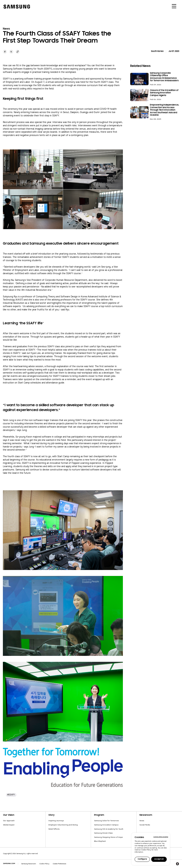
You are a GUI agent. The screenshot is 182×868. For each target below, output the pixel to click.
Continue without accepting (161, 837)
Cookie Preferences (60, 864)
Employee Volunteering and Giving (63, 825)
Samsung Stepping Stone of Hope (108, 837)
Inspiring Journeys (56, 821)
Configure (142, 859)
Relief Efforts (54, 829)
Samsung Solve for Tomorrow (106, 821)
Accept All (159, 859)
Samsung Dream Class (103, 833)
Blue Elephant (100, 841)
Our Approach (9, 821)
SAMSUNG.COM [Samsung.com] (9, 864)
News (142, 821)
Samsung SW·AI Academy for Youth (109, 829)
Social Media (145, 825)
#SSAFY (11, 795)
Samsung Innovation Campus (106, 825)
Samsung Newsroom (29, 864)
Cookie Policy (44, 864)
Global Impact (9, 825)
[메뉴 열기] (174, 6)
